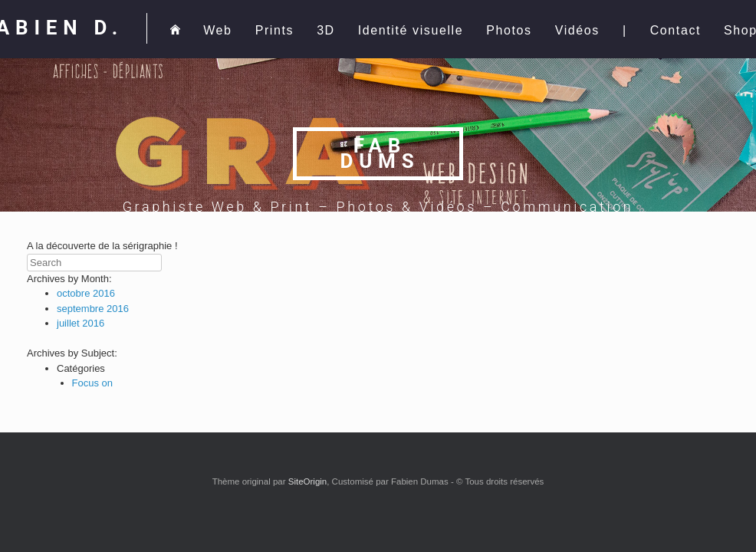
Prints (275, 30)
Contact (675, 30)
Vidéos (577, 30)
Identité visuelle (411, 30)
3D (326, 30)
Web (217, 30)
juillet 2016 (81, 323)
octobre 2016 (86, 293)
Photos (509, 30)
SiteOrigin (308, 481)
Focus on (92, 383)
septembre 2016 (93, 309)
